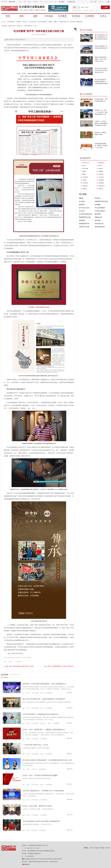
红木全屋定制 (32, 22)
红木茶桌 (82, 201)
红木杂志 (49, 17)
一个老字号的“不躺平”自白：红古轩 (35, 745)
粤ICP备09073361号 (57, 859)
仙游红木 (38, 10)
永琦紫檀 (101, 171)
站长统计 (56, 862)
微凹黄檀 (73, 22)
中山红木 (26, 10)
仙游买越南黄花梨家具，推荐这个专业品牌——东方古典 (101, 146)
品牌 (29, 2)
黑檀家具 (82, 205)
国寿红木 (80, 11)
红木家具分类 (72, 2)
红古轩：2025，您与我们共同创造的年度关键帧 (40, 775)
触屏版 (26, 864)
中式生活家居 (35, 693)
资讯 (25, 2)
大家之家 (86, 11)
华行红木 (101, 177)
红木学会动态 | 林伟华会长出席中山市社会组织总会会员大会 (101, 70)
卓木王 (84, 166)
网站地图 (102, 848)
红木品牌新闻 (28, 26)
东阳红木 (32, 10)
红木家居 (62, 17)
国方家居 (85, 177)
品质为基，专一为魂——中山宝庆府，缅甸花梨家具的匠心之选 (101, 112)
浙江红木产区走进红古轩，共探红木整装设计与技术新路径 (44, 699)
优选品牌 (35, 2)
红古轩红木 (18, 662)
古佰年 (97, 11)
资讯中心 (19, 26)
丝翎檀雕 (18, 22)
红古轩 (100, 166)
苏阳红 (85, 189)
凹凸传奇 (85, 183)
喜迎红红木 (102, 186)
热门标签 (62, 2)
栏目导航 (102, 2)
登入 (92, 2)
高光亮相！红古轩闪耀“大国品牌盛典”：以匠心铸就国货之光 (44, 684)
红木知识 (76, 17)
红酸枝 (55, 22)
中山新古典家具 (100, 211)
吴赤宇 (42, 693)
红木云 (103, 17)
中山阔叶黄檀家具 (42, 22)
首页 (20, 2)
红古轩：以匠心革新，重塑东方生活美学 (37, 806)
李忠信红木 (101, 163)
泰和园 (84, 171)
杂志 (46, 2)
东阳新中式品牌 (84, 227)
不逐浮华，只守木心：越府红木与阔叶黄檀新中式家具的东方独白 (101, 123)
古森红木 (101, 168)
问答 (55, 2)
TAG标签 (107, 848)
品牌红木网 (12, 2)
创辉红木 (92, 11)
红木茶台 (82, 211)
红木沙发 (25, 22)
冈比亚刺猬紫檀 (100, 208)
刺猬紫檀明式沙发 (85, 217)
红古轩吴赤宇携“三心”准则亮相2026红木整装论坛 (40, 714)
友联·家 (101, 189)
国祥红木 (101, 174)
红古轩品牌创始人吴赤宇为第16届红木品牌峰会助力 (41, 821)
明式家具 (98, 198)
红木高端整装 (49, 693)
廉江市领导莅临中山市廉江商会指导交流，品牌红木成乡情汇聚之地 (101, 37)
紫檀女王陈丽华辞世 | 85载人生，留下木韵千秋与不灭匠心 (101, 59)
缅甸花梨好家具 (100, 227)
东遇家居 (101, 180)
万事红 (85, 180)
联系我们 (97, 848)
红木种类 (90, 17)
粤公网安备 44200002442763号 (30, 859)
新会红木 (43, 10)
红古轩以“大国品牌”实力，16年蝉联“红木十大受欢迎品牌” (43, 791)
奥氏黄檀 (98, 220)
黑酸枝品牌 (98, 217)
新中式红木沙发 (84, 208)
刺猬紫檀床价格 (84, 224)
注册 (95, 2)
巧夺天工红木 (86, 163)
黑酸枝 (50, 22)
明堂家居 (101, 183)
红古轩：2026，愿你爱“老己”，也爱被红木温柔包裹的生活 (44, 730)
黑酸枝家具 (79, 22)
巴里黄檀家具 (11, 22)
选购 (50, 2)
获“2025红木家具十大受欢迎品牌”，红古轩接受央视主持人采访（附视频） (49, 760)
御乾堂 (84, 174)
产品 (41, 2)
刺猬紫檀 (82, 220)
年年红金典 (85, 168)
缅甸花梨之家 (99, 224)
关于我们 (92, 848)
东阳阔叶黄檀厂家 (64, 22)
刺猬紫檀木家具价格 (101, 201)
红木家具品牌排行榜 (86, 214)
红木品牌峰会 (42, 830)
